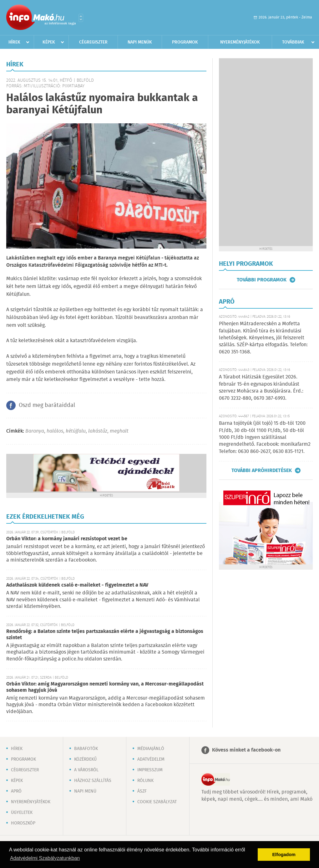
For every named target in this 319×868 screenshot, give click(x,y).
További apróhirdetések (262, 470)
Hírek (14, 42)
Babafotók (86, 749)
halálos (55, 431)
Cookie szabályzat (157, 802)
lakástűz (98, 431)
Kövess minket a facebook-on (246, 750)
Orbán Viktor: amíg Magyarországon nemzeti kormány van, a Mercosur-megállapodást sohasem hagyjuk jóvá (105, 687)
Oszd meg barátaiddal (47, 405)
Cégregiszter (93, 42)
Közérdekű (85, 759)
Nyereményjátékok (240, 42)
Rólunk (145, 781)
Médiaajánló (151, 749)
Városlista (81, 18)
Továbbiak (293, 42)
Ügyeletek (22, 813)
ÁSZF (142, 791)
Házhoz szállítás (93, 781)
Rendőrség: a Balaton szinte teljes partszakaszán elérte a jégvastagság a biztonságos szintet (105, 635)
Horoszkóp (23, 823)
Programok (185, 42)
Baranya (35, 431)
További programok (262, 280)
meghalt (119, 431)
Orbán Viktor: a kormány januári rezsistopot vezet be (67, 539)
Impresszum (150, 770)
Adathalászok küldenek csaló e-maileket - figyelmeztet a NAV (77, 585)
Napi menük (140, 42)
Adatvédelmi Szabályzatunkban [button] (45, 858)
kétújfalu (76, 431)
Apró (16, 791)
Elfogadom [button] (284, 855)
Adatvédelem (151, 759)
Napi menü (85, 791)
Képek (49, 42)
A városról (86, 770)
